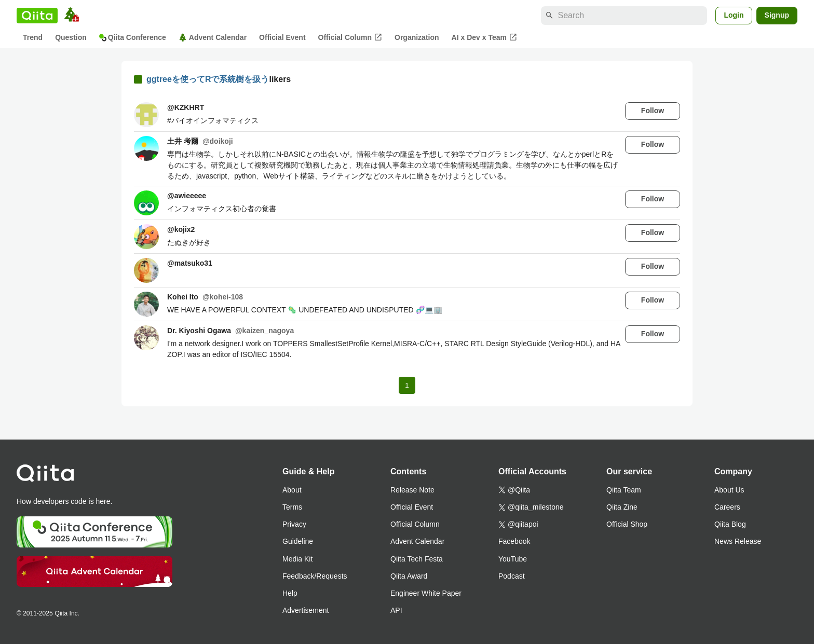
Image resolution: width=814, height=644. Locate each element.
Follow (653, 111)
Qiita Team (624, 490)
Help (290, 593)
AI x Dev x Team (484, 37)
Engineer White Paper (426, 593)
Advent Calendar (213, 38)
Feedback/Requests (315, 576)
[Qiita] (37, 16)
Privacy (294, 524)
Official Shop (627, 524)
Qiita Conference (133, 37)
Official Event (282, 37)
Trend (33, 37)
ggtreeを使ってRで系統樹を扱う (208, 79)
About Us (729, 490)
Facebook (514, 541)
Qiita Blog (730, 524)
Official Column (350, 37)
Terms (292, 507)
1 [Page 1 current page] (407, 385)
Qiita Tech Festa (417, 559)
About (292, 490)
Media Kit (297, 559)
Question (71, 37)
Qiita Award (409, 576)
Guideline (298, 541)
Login (734, 15)
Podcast (512, 576)
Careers (727, 507)
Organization (417, 37)
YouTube (513, 559)
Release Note (412, 490)
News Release (738, 541)
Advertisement (306, 610)
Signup (777, 15)
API (396, 610)
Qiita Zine (622, 507)
